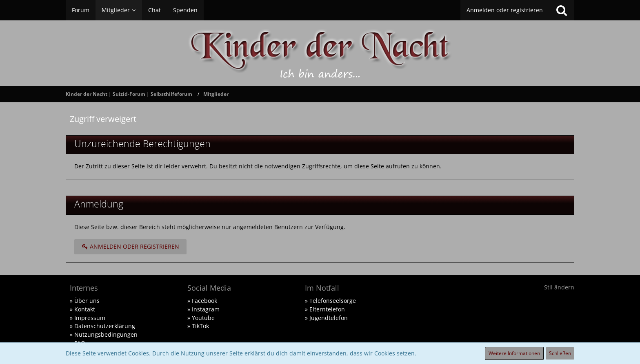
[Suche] (562, 10)
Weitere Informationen (514, 353)
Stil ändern (559, 287)
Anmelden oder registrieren (505, 10)
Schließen (560, 353)
